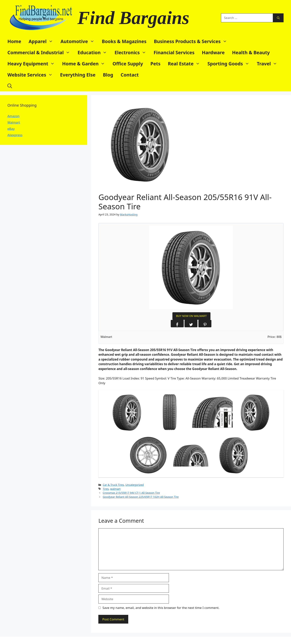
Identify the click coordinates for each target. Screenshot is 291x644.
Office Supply (128, 64)
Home (14, 41)
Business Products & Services (192, 41)
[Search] (278, 18)
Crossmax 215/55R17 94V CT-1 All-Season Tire (131, 493)
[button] (10, 86)
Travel (269, 64)
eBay (11, 129)
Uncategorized (134, 485)
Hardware (213, 52)
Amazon (13, 116)
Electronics (132, 52)
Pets (156, 64)
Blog (108, 75)
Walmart (14, 122)
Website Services (32, 75)
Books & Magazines (124, 41)
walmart (115, 489)
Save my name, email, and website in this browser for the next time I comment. (161, 608)
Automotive (79, 41)
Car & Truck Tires (113, 485)
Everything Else (78, 75)
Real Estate (186, 64)
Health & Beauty (251, 52)
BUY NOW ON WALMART (191, 316)
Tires (106, 489)
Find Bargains (133, 18)
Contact (130, 75)
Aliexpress (15, 135)
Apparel (43, 41)
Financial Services (174, 52)
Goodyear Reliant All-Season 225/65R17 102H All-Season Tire (141, 497)
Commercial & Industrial (41, 52)
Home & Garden (86, 64)
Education (94, 52)
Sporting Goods (230, 64)
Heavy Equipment (33, 64)
